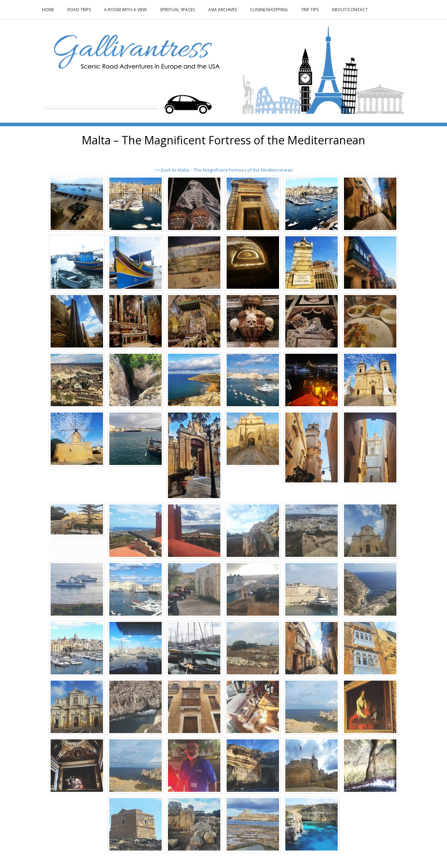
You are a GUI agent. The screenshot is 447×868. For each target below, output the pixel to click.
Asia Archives (222, 10)
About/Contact (350, 10)
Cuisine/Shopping (269, 10)
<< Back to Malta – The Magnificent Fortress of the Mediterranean (224, 170)
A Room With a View (125, 10)
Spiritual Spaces (177, 10)
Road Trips (79, 10)
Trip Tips (310, 10)
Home (48, 10)
